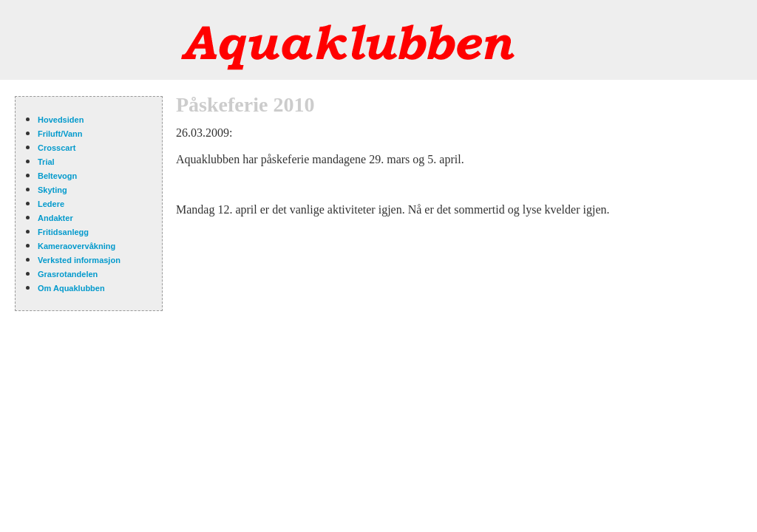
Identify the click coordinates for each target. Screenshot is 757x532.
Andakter (55, 218)
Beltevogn (57, 176)
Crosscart (57, 148)
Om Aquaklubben (71, 288)
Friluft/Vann (60, 134)
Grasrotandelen (68, 274)
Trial (46, 162)
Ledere (51, 204)
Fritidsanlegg (63, 232)
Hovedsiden (61, 120)
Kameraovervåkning (77, 246)
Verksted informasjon (79, 260)
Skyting (52, 190)
